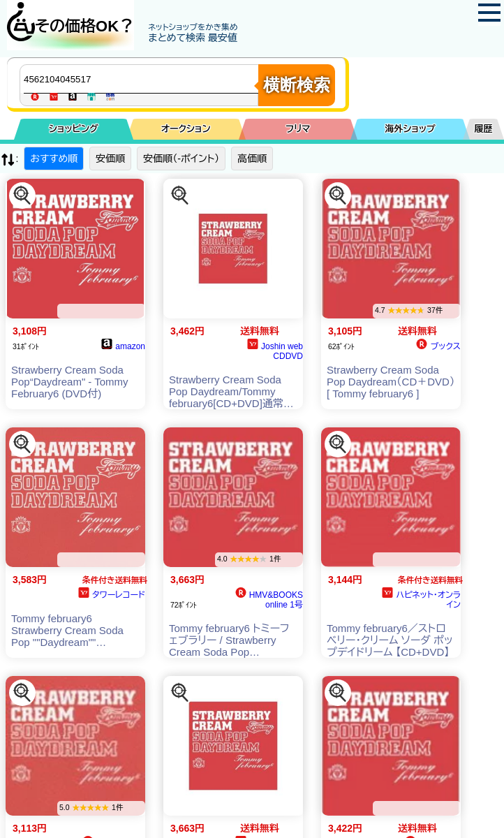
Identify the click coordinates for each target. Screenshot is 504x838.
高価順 (252, 159)
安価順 (110, 159)
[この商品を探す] (22, 196)
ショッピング (74, 129)
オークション (186, 129)
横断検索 (297, 85)
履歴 (484, 129)
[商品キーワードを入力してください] (142, 79)
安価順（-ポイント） (181, 159)
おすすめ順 (54, 159)
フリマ (298, 129)
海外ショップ (410, 129)
